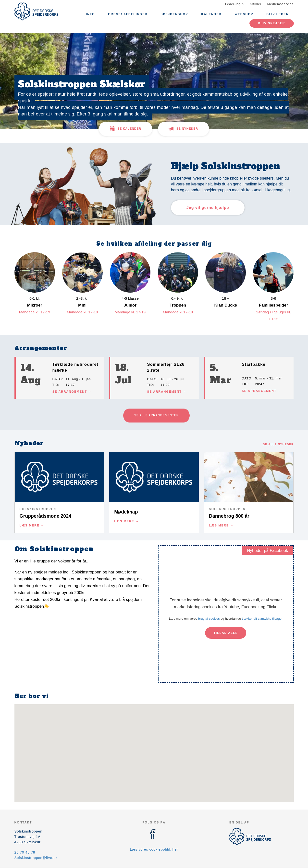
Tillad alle (226, 633)
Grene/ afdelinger (128, 14)
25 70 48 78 (25, 852)
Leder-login (234, 4)
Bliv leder (277, 14)
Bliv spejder (272, 23)
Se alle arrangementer (157, 415)
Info (91, 14)
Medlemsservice (281, 4)
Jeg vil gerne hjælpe (208, 208)
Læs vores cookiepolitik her (154, 849)
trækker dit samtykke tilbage (262, 619)
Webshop (244, 14)
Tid (55, 385)
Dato (57, 379)
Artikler (256, 4)
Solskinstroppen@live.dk (36, 858)
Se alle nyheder (278, 444)
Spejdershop (174, 14)
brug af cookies (209, 619)
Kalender (211, 14)
